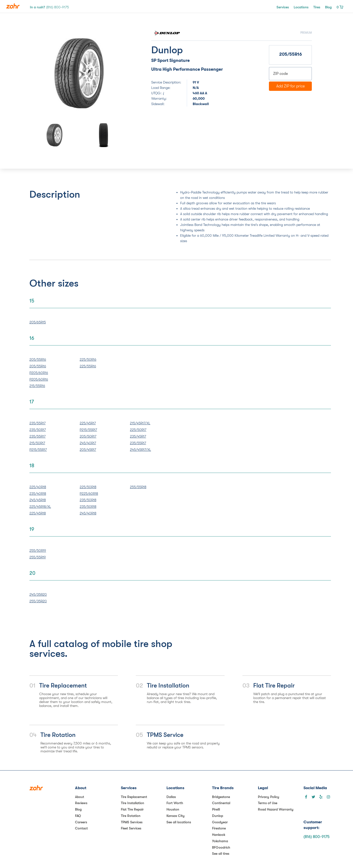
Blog (328, 7)
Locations (301, 7)
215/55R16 (37, 386)
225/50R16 (88, 359)
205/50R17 (88, 436)
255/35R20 (38, 601)
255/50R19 (38, 551)
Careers (81, 822)
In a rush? (49, 7)
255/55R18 (138, 487)
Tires (317, 7)
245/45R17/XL (140, 450)
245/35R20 (38, 594)
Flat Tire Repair (132, 809)
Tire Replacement (134, 797)
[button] (48, 73)
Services (283, 7)
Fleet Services (131, 828)
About (80, 797)
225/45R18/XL (40, 507)
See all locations (179, 822)
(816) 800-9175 (316, 837)
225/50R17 (138, 430)
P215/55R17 (38, 450)
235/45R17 (138, 436)
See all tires (221, 854)
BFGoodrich (221, 847)
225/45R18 (38, 513)
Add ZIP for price (290, 86)
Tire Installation (132, 803)
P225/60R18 (89, 494)
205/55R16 (38, 359)
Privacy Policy (269, 797)
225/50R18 (88, 487)
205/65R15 (38, 322)
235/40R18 (38, 494)
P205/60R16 (39, 373)
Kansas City (176, 816)
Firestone (219, 828)
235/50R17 (38, 430)
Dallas (171, 797)
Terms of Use (268, 803)
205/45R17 (88, 450)
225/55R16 (88, 366)
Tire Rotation (131, 816)
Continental (221, 803)
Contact (81, 828)
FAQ (78, 816)
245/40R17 (88, 443)
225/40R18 (38, 487)
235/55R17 (38, 423)
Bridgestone (221, 797)
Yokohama (220, 841)
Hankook (219, 835)
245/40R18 (88, 513)
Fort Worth (175, 803)
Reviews (81, 803)
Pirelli (216, 809)
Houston (173, 809)
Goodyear (220, 822)
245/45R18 (38, 500)
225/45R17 (88, 423)
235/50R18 (88, 500)
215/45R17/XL (140, 423)
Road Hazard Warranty (276, 809)
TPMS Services (132, 822)
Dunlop (218, 816)
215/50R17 (37, 443)
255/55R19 (38, 557)
